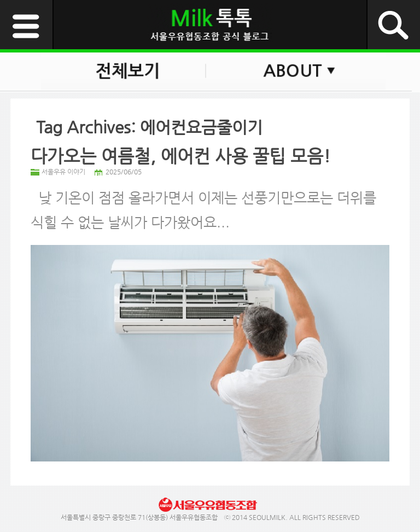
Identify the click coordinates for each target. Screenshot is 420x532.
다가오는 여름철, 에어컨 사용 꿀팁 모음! (181, 156)
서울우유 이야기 (63, 172)
